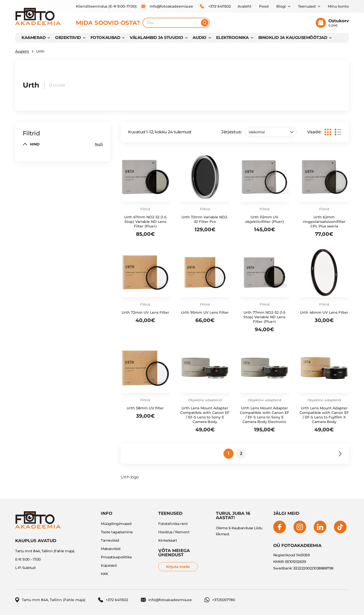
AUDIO (200, 38)
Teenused (307, 6)
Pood (264, 6)
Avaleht (245, 6)
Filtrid (145, 209)
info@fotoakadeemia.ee (166, 6)
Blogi (281, 6)
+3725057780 (220, 600)
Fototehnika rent (173, 524)
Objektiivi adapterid (205, 400)
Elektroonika (232, 38)
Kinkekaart (168, 540)
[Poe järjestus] (271, 132)
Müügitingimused (116, 524)
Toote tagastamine (117, 532)
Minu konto (338, 6)
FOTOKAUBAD (105, 38)
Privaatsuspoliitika (116, 557)
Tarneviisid (110, 540)
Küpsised (109, 565)
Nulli (99, 144)
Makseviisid (111, 549)
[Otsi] (205, 23)
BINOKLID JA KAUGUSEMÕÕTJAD (293, 38)
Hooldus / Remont (174, 532)
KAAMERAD (33, 38)
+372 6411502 (214, 6)
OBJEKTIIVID (68, 38)
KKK (105, 574)
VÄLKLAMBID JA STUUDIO (156, 38)
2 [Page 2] (241, 453)
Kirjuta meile (178, 567)
